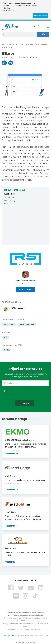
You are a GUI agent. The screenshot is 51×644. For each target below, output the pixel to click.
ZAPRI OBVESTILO (41, 16)
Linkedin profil (26, 284)
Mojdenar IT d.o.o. (29, 643)
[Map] (25, 225)
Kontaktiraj (25, 290)
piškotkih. (11, 11)
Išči (43, 34)
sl (35, 26)
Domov (10, 45)
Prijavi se (25, 403)
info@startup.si (10, 635)
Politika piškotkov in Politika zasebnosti (33, 635)
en (39, 26)
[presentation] (26, 393)
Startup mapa (26, 45)
